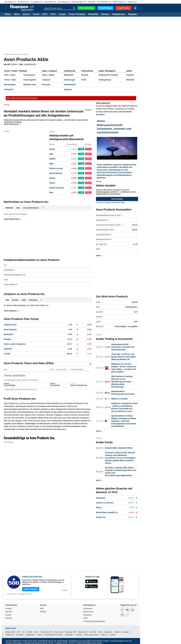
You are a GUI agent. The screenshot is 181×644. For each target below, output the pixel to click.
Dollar (115, 2)
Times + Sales (10, 80)
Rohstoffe (93, 14)
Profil (84, 80)
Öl (128, 2)
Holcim (52, 178)
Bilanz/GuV (69, 75)
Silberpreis (30, 634)
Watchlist (130, 80)
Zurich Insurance (57, 188)
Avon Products (10, 330)
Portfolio (130, 75)
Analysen (46, 80)
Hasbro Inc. (101, 517)
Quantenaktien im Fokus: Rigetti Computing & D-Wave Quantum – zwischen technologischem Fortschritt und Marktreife (124, 421)
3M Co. (99, 507)
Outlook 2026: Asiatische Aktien (119, 448)
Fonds (36, 14)
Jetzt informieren (12, 124)
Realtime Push (30, 85)
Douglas (7, 339)
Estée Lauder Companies (15, 344)
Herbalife (8, 349)
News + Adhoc (48, 75)
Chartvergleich (30, 80)
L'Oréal (7, 354)
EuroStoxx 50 (46, 632)
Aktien (8, 14)
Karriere (9, 611)
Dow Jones (59, 632)
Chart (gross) (29, 75)
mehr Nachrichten (12, 219)
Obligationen (119, 14)
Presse (8, 615)
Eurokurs (20, 634)
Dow (32, 2)
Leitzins (112, 634)
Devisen (105, 14)
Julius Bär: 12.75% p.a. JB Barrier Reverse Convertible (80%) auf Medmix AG (123, 357)
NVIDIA (52, 159)
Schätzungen (69, 80)
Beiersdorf (8, 334)
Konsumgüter (121, 326)
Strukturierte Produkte (108, 75)
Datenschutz (88, 611)
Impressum (88, 608)
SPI (19, 2)
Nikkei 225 (82, 632)
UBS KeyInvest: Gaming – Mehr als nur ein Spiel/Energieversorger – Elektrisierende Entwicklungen (122, 381)
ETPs (53, 14)
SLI (24, 632)
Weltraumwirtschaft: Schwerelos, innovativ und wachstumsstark (123, 347)
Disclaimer (88, 615)
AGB (85, 618)
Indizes (26, 14)
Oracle (52, 183)
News (17, 14)
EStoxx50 (75, 2)
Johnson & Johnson (105, 503)
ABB (51, 164)
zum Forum (8, 442)
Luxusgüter (132, 326)
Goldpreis (108, 632)
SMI (6, 2)
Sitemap (9, 618)
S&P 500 (93, 632)
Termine (85, 75)
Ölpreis (104, 634)
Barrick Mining (56, 173)
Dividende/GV (70, 85)
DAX (46, 2)
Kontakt (9, 608)
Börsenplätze (10, 85)
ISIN (21, 64)
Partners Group (56, 168)
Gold (90, 2)
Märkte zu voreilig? (120, 399)
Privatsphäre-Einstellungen (94, 621)
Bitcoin (100, 2)
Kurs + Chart (10, 75)
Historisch (9, 89)
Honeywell (101, 498)
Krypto (62, 14)
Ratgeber (133, 14)
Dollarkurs (10, 634)
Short (88, 149)
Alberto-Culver (10, 325)
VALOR (7, 64)
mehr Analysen (11, 311)
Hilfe (42, 608)
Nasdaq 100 (71, 632)
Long (81, 149)
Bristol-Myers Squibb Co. (107, 512)
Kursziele (46, 85)
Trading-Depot (105, 80)
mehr (99, 255)
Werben (43, 611)
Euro (60, 2)
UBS (51, 154)
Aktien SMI (10, 632)
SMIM (30, 632)
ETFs (45, 14)
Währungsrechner (91, 634)
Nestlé (52, 149)
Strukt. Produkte (77, 14)
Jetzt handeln (117, 199)
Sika (51, 193)
